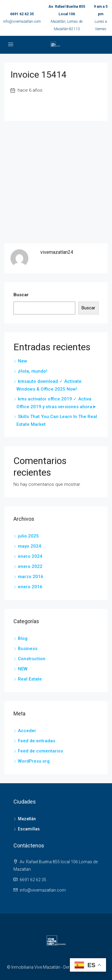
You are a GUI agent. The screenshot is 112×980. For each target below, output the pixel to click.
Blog (23, 638)
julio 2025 (28, 536)
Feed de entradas (37, 741)
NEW (23, 669)
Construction (32, 659)
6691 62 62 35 (22, 14)
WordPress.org (34, 761)
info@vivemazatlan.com (22, 21)
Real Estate (30, 679)
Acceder (27, 731)
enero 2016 (30, 587)
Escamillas (29, 829)
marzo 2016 (31, 577)
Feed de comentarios (40, 751)
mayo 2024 (30, 546)
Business (28, 649)
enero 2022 (30, 566)
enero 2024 (30, 556)
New (23, 361)
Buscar (21, 295)
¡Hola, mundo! (33, 371)
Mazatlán (27, 819)
